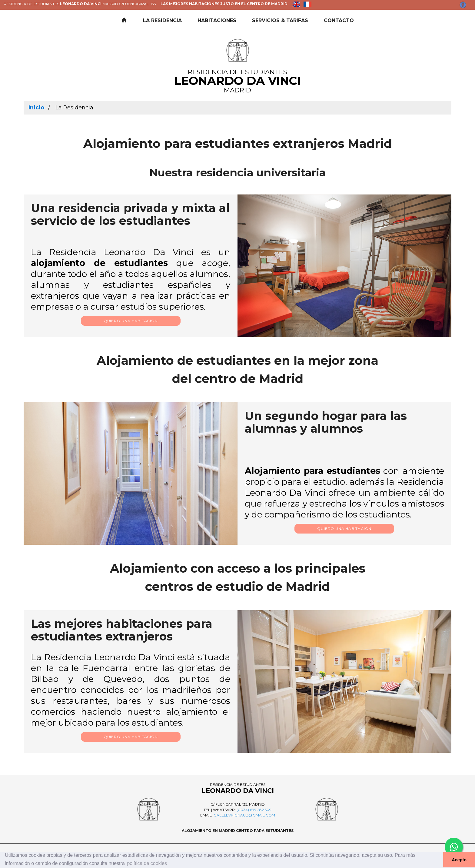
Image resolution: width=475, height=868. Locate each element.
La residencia (162, 20)
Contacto (339, 20)
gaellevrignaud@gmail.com (244, 815)
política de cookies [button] (147, 863)
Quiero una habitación (131, 321)
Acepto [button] (459, 860)
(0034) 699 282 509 (254, 810)
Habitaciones (217, 20)
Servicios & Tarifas (280, 20)
